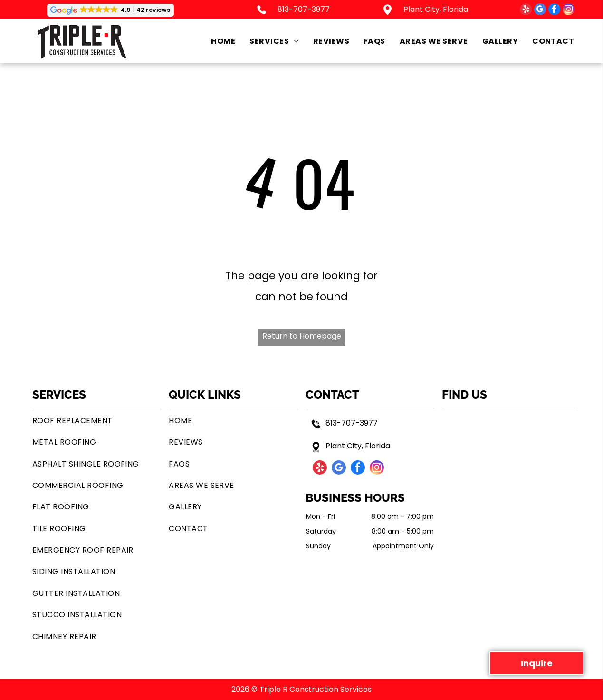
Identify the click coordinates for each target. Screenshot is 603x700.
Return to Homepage (302, 336)
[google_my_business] (540, 10)
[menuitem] (216, 41)
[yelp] (526, 10)
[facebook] (554, 10)
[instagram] (569, 10)
